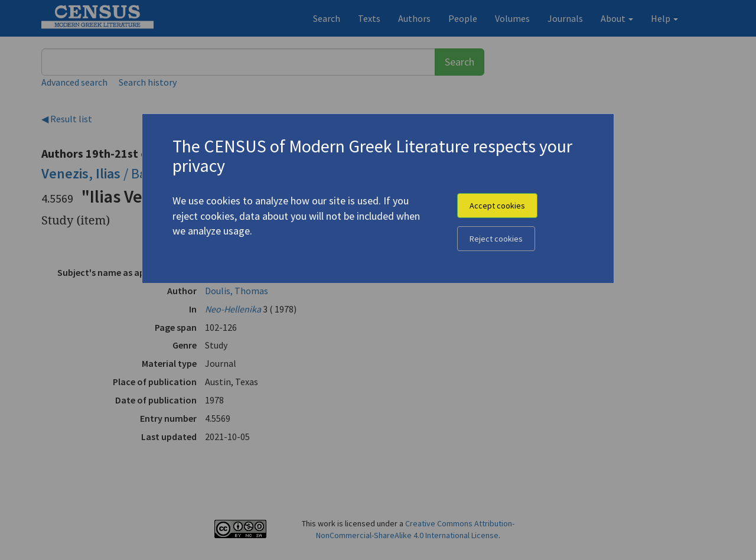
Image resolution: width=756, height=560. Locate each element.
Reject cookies (496, 239)
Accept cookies (497, 206)
